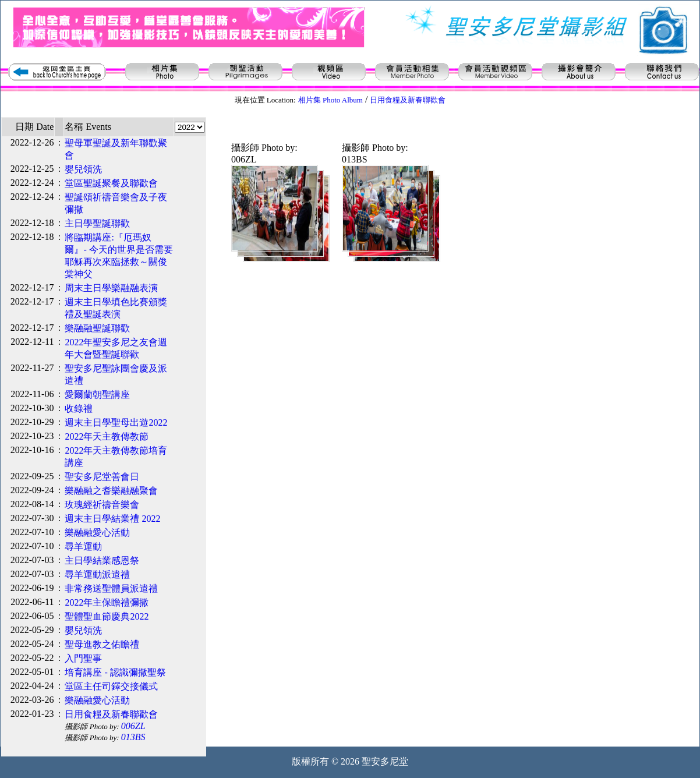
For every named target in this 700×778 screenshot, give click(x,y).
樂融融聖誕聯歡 (97, 328)
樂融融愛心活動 (97, 533)
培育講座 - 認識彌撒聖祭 (115, 672)
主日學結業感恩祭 (102, 560)
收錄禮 (79, 409)
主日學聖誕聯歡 (97, 223)
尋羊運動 (83, 547)
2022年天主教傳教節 (107, 436)
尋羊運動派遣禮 (97, 574)
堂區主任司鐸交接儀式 (111, 686)
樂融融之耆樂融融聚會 (111, 491)
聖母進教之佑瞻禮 (102, 644)
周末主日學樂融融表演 (111, 288)
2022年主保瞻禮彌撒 (107, 602)
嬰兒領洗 (83, 169)
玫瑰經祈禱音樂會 (102, 505)
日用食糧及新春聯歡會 (111, 714)
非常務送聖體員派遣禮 (111, 588)
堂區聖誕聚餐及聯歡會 (111, 183)
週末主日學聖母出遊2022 (116, 422)
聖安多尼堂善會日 (102, 477)
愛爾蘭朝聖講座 (97, 395)
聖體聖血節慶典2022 (107, 616)
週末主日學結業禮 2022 (112, 519)
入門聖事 (83, 658)
